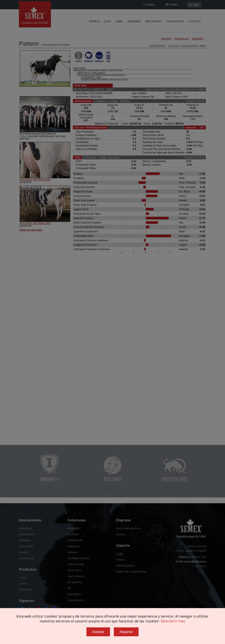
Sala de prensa (125, 566)
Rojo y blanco (76, 576)
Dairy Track (26, 546)
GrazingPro (74, 594)
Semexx (72, 552)
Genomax (74, 546)
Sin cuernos (75, 582)
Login (194, 5)
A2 (69, 588)
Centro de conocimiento (131, 571)
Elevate (23, 552)
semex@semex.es (195, 561)
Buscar (149, 5)
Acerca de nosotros (128, 528)
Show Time (75, 570)
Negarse (126, 632)
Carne (119, 20)
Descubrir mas (173, 621)
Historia (121, 534)
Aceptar (98, 632)
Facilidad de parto (79, 558)
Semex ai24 (26, 558)
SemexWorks (27, 534)
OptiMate (25, 540)
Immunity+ (26, 528)
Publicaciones (175, 20)
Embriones (134, 20)
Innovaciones (154, 20)
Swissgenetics (76, 600)
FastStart (73, 534)
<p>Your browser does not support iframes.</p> (112, 227)
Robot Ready (76, 564)
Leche (107, 20)
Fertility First (75, 540)
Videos (172, 5)
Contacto (195, 20)
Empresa (94, 20)
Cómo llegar (199, 566)
